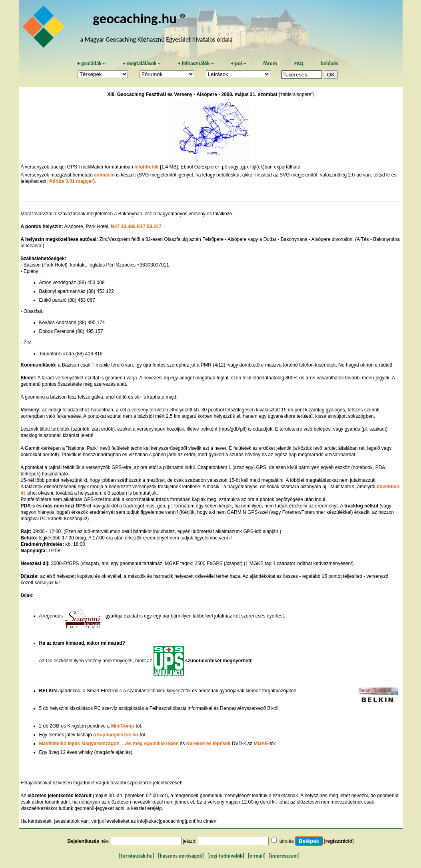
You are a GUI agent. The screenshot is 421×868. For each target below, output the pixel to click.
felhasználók (196, 63)
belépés (329, 63)
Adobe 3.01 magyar (71, 181)
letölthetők (147, 167)
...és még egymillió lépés (151, 744)
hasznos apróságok (181, 856)
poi (238, 63)
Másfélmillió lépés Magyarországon (79, 744)
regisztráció (339, 841)
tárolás (287, 841)
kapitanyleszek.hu (118, 735)
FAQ (299, 63)
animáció (104, 175)
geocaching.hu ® (140, 18)
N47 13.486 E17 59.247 (136, 227)
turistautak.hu (137, 856)
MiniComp (123, 726)
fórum (270, 63)
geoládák (91, 63)
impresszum (284, 856)
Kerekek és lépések (209, 744)
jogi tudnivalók (226, 856)
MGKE (261, 744)
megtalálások (142, 63)
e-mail (256, 856)
